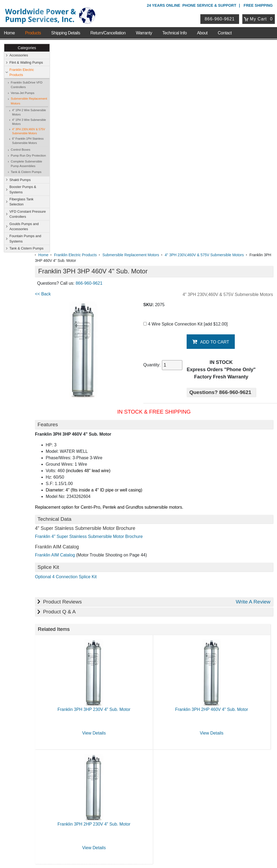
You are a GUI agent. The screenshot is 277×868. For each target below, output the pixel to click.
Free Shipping (258, 5)
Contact (225, 29)
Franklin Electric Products (22, 72)
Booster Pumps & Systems (23, 190)
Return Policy (117, 801)
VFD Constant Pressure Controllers (28, 214)
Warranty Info (48, 711)
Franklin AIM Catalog (74, 350)
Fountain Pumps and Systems (26, 239)
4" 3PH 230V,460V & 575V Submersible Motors (29, 132)
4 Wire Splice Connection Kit (194, 116)
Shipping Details (66, 29)
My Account (117, 780)
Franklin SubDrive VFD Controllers (27, 85)
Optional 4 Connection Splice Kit (85, 372)
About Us (45, 676)
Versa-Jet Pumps (23, 93)
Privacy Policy (113, 841)
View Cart (114, 794)
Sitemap (43, 690)
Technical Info (175, 29)
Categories (27, 48)
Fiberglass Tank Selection (22, 202)
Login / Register (119, 787)
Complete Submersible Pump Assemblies (27, 164)
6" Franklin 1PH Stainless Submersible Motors (28, 141)
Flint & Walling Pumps (26, 63)
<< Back (62, 86)
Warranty (144, 29)
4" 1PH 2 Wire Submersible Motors (29, 113)
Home (9, 29)
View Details (108, 528)
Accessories (19, 55)
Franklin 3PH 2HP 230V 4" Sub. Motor (109, 619)
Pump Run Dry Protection (29, 156)
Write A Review (253, 397)
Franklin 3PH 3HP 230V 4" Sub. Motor (109, 504)
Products (33, 29)
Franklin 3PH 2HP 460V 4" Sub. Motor (216, 504)
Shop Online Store (124, 676)
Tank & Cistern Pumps (26, 172)
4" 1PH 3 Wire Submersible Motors (29, 122)
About (202, 29)
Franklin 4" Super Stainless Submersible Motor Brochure (108, 332)
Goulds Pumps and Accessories (24, 227)
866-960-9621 (221, 17)
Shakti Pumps (20, 180)
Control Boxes (21, 150)
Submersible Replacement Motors (29, 101)
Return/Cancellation (108, 29)
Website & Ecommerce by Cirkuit (138, 856)
